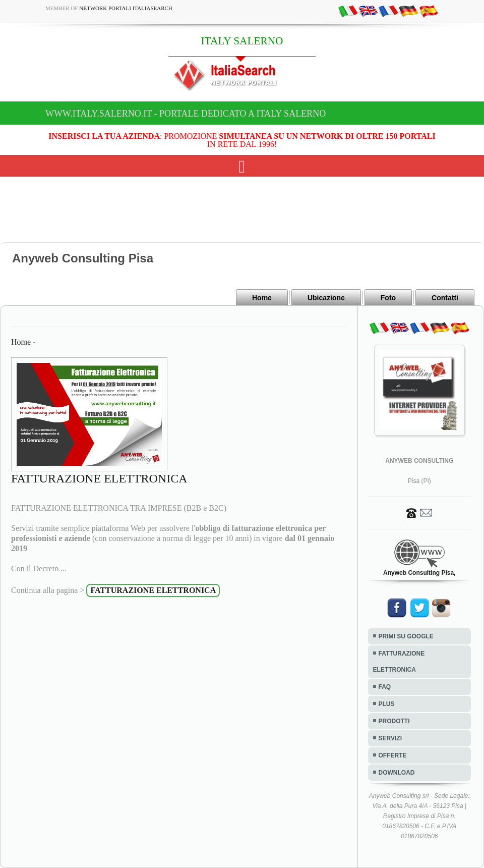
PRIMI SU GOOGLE (406, 636)
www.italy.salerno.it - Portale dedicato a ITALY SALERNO (186, 114)
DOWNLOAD (397, 773)
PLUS (387, 704)
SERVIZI (390, 738)
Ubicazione (326, 298)
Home (262, 298)
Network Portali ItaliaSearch (126, 8)
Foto (388, 298)
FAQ (385, 687)
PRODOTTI (394, 721)
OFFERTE (393, 755)
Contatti (445, 298)
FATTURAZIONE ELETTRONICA (399, 662)
